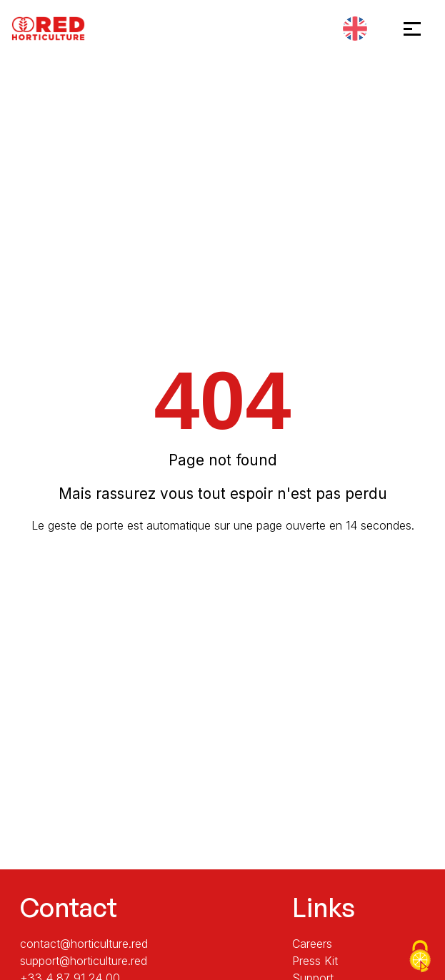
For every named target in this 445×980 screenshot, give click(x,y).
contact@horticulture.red (84, 944)
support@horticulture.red (84, 961)
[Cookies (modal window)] (420, 956)
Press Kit (315, 961)
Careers (312, 944)
